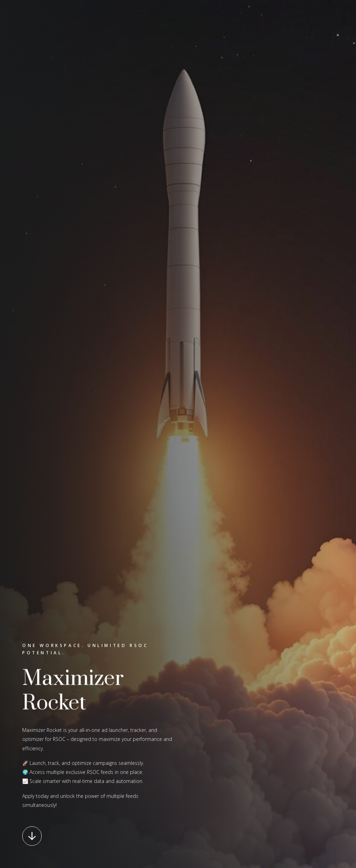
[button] (32, 836)
